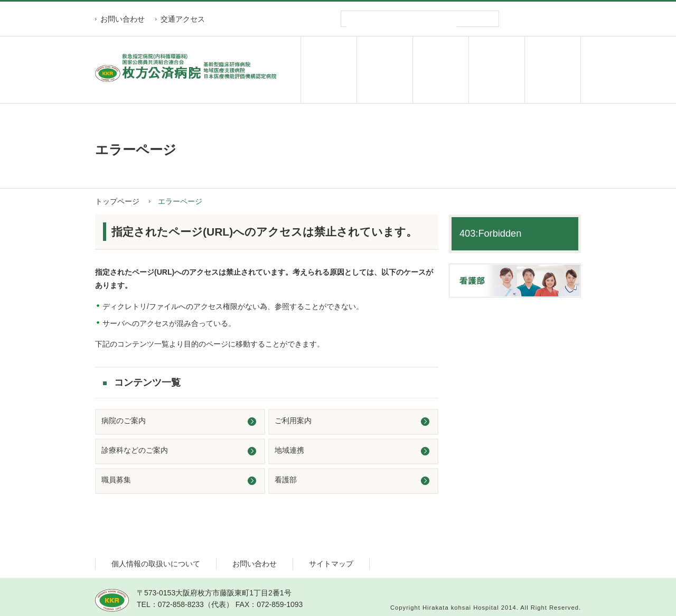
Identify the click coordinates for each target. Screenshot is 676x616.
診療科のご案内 (441, 70)
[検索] (401, 27)
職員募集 (553, 70)
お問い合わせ (123, 19)
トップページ (117, 201)
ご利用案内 (385, 70)
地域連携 (497, 70)
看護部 (286, 480)
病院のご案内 (329, 70)
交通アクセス (183, 19)
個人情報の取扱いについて (156, 564)
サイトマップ (331, 564)
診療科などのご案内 (135, 450)
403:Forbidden (490, 234)
